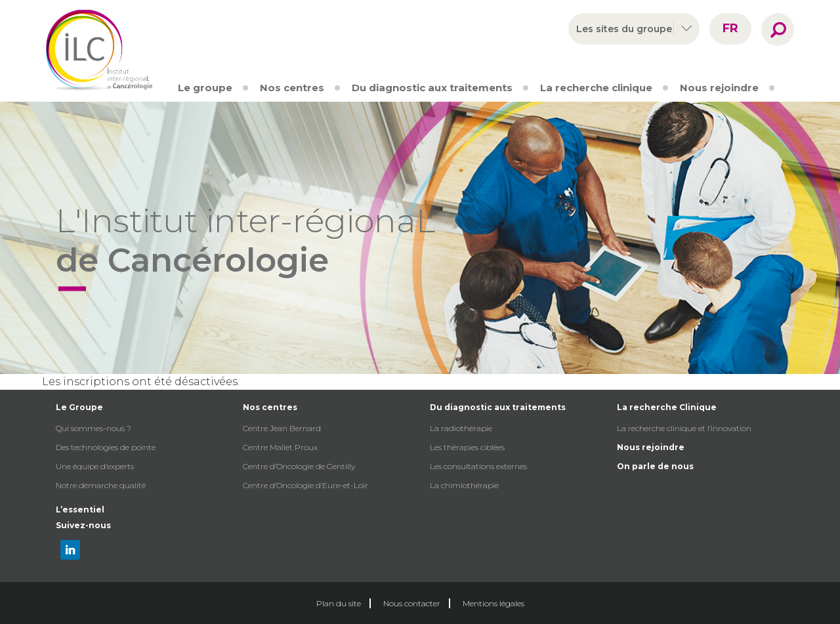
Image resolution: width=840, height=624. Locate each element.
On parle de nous (655, 466)
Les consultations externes (478, 466)
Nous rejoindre (719, 88)
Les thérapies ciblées (467, 447)
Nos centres (292, 88)
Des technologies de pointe (106, 447)
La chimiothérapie (464, 485)
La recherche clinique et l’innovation (684, 428)
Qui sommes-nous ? (94, 428)
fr (730, 28)
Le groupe (205, 88)
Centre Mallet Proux (280, 447)
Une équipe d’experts (95, 466)
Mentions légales (493, 603)
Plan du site (339, 603)
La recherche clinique (596, 88)
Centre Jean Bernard (282, 428)
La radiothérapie (461, 428)
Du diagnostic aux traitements (432, 88)
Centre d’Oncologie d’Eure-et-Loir (305, 485)
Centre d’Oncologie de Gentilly (299, 466)
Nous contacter (412, 603)
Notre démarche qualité (101, 485)
